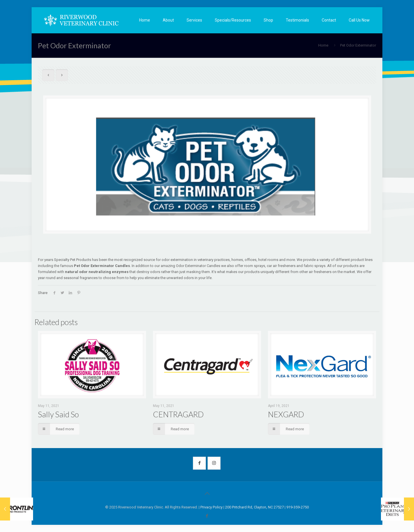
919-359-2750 (298, 507)
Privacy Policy (211, 507)
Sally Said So (58, 414)
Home (323, 45)
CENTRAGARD (178, 414)
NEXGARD (286, 414)
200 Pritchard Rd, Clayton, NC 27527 (254, 507)
